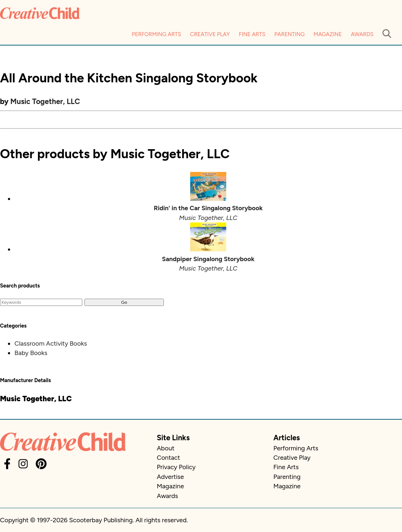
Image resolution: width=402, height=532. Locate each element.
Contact (168, 457)
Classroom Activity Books (51, 343)
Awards (362, 34)
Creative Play (210, 34)
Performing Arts (156, 34)
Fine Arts (252, 34)
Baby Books (31, 353)
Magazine (328, 34)
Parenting (289, 34)
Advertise (170, 477)
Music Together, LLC (45, 101)
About (165, 448)
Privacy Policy (176, 467)
